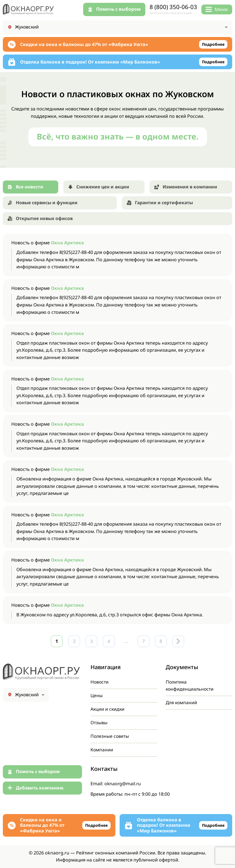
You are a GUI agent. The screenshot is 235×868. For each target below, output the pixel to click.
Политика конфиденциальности (190, 685)
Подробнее (213, 44)
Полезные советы (110, 736)
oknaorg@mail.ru (123, 784)
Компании (102, 750)
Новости (100, 681)
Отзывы (99, 722)
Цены (97, 695)
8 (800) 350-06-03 (173, 7)
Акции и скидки (108, 708)
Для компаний (182, 702)
